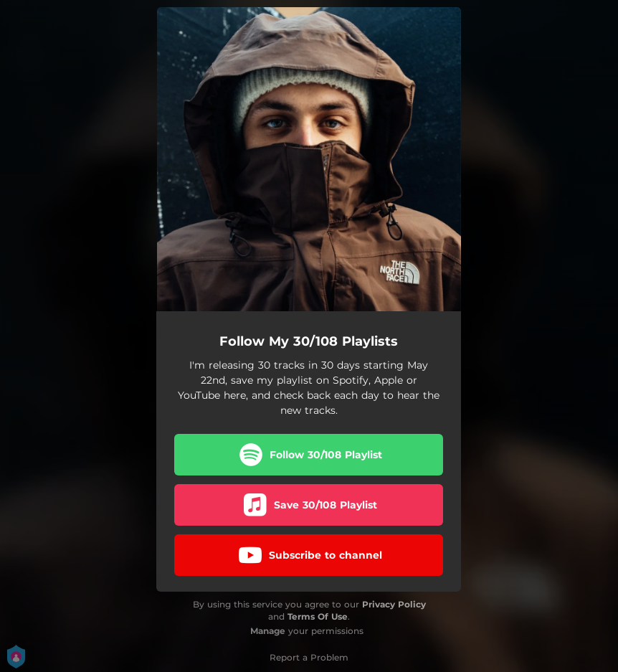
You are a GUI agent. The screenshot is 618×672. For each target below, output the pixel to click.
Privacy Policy (394, 604)
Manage (268, 631)
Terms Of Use (318, 616)
